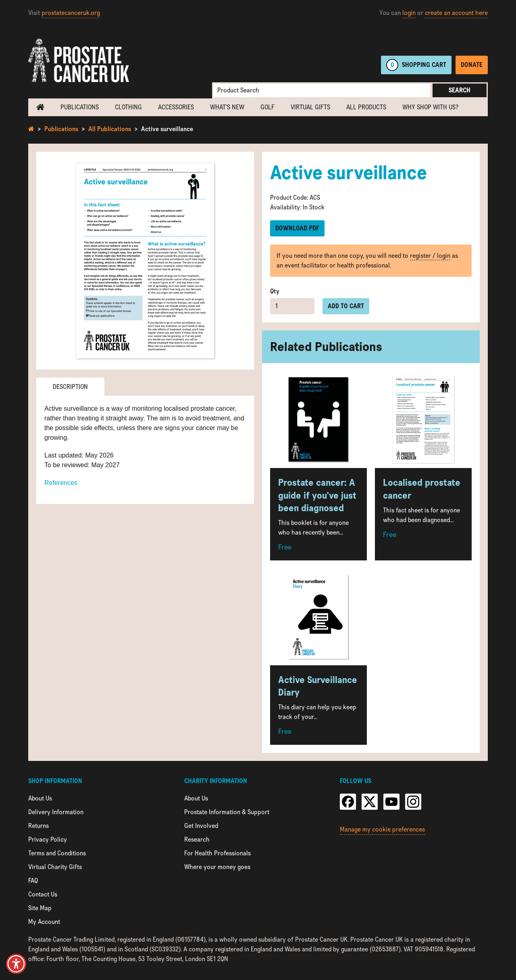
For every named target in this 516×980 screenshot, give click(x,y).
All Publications (110, 129)
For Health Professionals (217, 853)
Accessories (176, 107)
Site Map (40, 908)
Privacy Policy (48, 839)
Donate (472, 65)
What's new (227, 107)
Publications (80, 107)
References (61, 483)
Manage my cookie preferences (382, 829)
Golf (267, 107)
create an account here (456, 13)
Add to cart (346, 306)
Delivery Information (56, 812)
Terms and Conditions (57, 853)
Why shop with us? (430, 107)
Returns (38, 826)
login (409, 13)
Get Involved (201, 826)
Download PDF (297, 228)
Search (460, 90)
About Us (40, 798)
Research (197, 839)
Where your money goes (217, 867)
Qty (275, 291)
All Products (366, 107)
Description (70, 387)
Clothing (128, 107)
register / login (430, 256)
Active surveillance (167, 129)
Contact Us (43, 894)
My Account (44, 922)
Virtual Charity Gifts (55, 867)
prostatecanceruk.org (71, 13)
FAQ (33, 881)
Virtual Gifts (310, 107)
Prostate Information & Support (227, 812)
